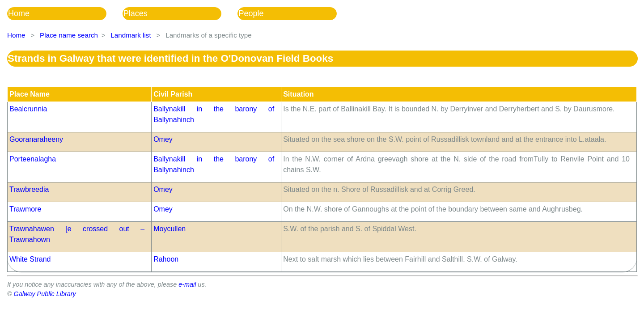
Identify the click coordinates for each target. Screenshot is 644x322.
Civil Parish (173, 94)
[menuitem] (65, 14)
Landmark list (131, 35)
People (251, 13)
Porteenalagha (33, 159)
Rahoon (166, 259)
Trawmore (25, 209)
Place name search (69, 35)
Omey (163, 139)
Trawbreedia (29, 189)
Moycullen (169, 229)
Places (136, 13)
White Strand (30, 259)
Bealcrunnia (28, 109)
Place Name (30, 94)
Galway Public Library (45, 294)
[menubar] (180, 14)
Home (19, 13)
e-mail (187, 284)
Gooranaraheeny (36, 139)
